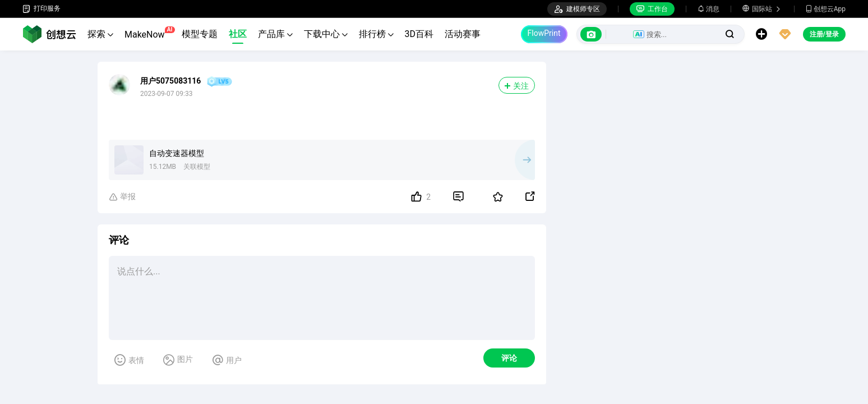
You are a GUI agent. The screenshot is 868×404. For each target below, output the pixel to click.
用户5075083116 (170, 81)
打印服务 (41, 9)
